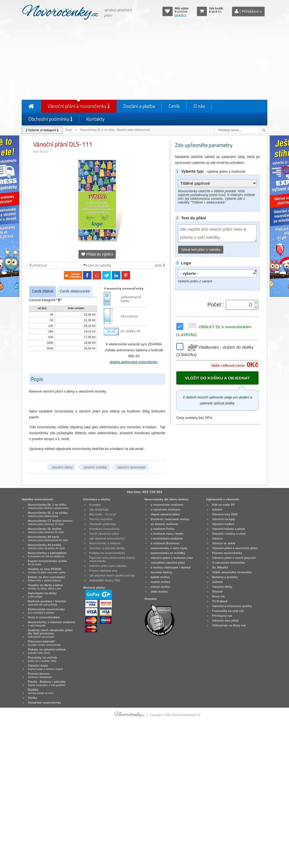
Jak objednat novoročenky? (107, 538)
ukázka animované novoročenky (133, 362)
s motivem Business (165, 543)
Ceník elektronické (75, 291)
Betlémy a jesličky (225, 577)
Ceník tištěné (43, 291)
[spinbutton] (240, 305)
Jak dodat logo (99, 509)
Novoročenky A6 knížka (46, 546)
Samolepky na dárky (42, 595)
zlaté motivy (159, 592)
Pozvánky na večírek (42, 659)
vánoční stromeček (131, 467)
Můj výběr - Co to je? (103, 514)
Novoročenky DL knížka (46, 530)
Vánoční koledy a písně (229, 529)
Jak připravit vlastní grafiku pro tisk (112, 575)
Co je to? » (181, 15)
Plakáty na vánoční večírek (47, 651)
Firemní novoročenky (227, 553)
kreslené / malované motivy (170, 519)
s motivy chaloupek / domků (171, 567)
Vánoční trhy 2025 (225, 514)
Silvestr (218, 592)
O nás (199, 106)
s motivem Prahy (163, 529)
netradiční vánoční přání (168, 563)
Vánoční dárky (222, 587)
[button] (256, 303)
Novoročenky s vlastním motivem (52, 624)
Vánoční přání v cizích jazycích (234, 558)
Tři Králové (220, 601)
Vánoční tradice (223, 524)
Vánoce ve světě (224, 543)
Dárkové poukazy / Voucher (47, 603)
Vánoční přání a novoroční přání (235, 548)
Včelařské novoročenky (44, 703)
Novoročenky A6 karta (48, 538)
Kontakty (95, 119)
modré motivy (160, 582)
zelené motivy (160, 587)
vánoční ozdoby (95, 467)
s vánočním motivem (165, 509)
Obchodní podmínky (50, 119)
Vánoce (218, 538)
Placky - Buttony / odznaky (47, 683)
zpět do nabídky (97, 265)
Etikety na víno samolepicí (46, 579)
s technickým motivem (167, 538)
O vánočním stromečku (229, 563)
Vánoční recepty (224, 519)
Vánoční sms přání (225, 620)
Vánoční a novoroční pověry (232, 606)
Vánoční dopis (45, 667)
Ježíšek (218, 582)
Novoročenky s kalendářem (47, 555)
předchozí (38, 265)
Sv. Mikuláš (220, 567)
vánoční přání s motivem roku (172, 558)
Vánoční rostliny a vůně (229, 534)
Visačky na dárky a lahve (45, 587)
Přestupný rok (222, 616)
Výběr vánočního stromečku (232, 572)
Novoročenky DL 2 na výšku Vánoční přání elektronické (115, 130)
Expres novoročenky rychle (47, 563)
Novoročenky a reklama (105, 543)
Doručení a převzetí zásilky (107, 548)
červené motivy (161, 572)
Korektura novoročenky (105, 529)
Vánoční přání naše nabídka (108, 566)
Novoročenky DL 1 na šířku (48, 506)
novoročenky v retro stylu (169, 548)
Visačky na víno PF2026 (47, 571)
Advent (217, 509)
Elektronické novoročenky (46, 611)
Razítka (41, 691)
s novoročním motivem (167, 505)
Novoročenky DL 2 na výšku (48, 514)
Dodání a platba (139, 106)
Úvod (69, 130)
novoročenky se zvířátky (168, 553)
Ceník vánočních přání (104, 534)
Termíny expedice (101, 519)
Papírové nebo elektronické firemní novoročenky (112, 559)
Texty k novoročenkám (44, 617)
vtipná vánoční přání (165, 514)
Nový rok (219, 596)
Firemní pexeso (40, 675)
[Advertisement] (144, 61)
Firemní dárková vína (103, 571)
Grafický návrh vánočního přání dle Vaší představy (50, 633)
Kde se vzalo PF (224, 505)
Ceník (174, 106)
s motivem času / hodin (167, 534)
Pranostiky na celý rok (228, 611)
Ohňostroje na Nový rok (229, 625)
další (160, 265)
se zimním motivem (164, 524)
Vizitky (33, 698)
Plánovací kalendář (44, 643)
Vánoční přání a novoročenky (79, 106)
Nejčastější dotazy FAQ (105, 580)
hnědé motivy (160, 577)
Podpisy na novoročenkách (107, 553)
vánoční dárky (62, 467)
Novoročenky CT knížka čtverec (50, 522)
